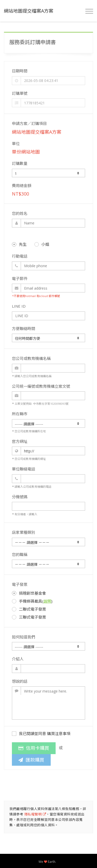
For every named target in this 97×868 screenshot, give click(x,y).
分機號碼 (20, 497)
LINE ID (19, 306)
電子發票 (20, 584)
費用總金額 (22, 186)
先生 (19, 244)
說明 (47, 601)
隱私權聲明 (35, 814)
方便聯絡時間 (24, 328)
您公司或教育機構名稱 (31, 358)
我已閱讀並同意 (41, 734)
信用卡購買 (34, 748)
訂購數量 (20, 163)
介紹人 (18, 659)
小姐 (42, 244)
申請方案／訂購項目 (29, 123)
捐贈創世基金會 (29, 593)
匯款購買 (31, 760)
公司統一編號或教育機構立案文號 (41, 386)
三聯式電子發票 (29, 617)
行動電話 (20, 256)
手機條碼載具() (32, 601)
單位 (16, 144)
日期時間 (20, 71)
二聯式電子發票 (29, 609)
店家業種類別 (24, 532)
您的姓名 (20, 213)
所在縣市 (20, 414)
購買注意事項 (59, 734)
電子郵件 (20, 279)
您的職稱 (20, 554)
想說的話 (20, 681)
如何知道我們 (24, 637)
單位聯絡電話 (24, 469)
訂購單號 (20, 93)
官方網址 (20, 441)
